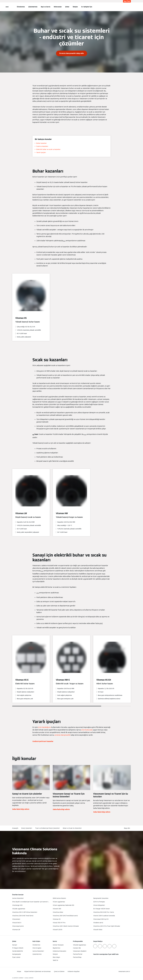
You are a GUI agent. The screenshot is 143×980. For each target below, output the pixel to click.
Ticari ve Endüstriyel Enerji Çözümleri (47, 828)
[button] (127, 828)
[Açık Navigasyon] (7, 7)
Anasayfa (15, 828)
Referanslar (58, 7)
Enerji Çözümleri (27, 828)
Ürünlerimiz (21, 7)
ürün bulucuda (87, 730)
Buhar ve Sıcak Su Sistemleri (72, 828)
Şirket (67, 7)
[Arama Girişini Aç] (130, 7)
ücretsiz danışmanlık (62, 735)
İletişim (75, 7)
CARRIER (31, 978)
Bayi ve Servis (46, 7)
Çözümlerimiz (33, 7)
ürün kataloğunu (44, 727)
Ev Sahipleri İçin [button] (87, 7)
